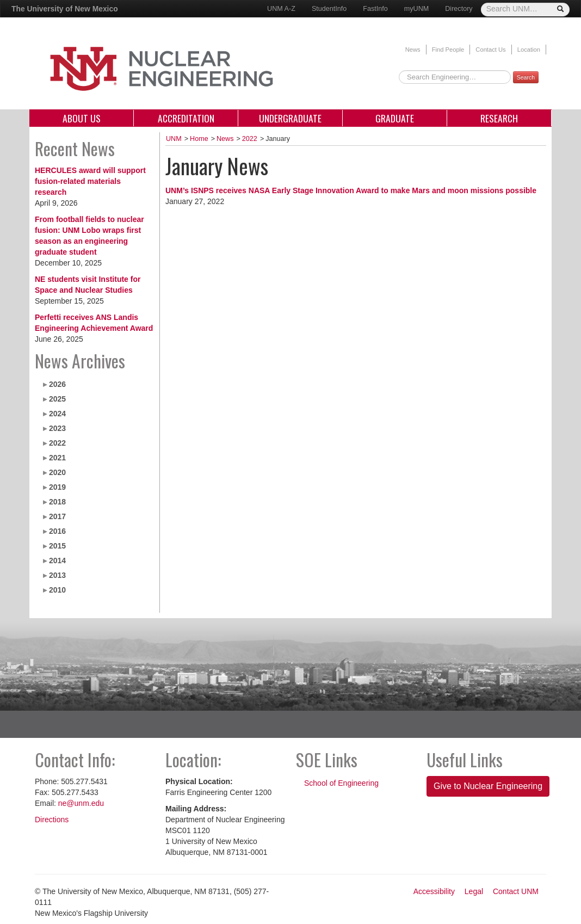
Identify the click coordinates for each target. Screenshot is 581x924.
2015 (57, 546)
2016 (57, 531)
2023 (57, 428)
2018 (57, 502)
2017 (57, 516)
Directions (52, 820)
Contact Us (490, 50)
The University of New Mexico (65, 9)
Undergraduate (290, 118)
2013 (57, 575)
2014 (57, 560)
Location (529, 50)
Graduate (395, 118)
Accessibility (434, 891)
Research (499, 118)
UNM (174, 139)
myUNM (416, 9)
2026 (57, 384)
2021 (57, 458)
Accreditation (186, 118)
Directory (459, 9)
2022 (57, 443)
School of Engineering (341, 783)
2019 (57, 487)
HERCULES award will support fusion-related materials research (90, 181)
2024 (57, 414)
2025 (57, 399)
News (413, 50)
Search (526, 77)
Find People (448, 50)
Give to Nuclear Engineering (488, 786)
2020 (57, 472)
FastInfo (375, 9)
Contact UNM (516, 891)
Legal (474, 891)
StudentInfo (329, 9)
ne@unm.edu (81, 803)
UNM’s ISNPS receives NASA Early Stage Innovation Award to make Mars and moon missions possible (351, 190)
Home (199, 139)
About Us (82, 118)
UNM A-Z (281, 9)
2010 (57, 590)
